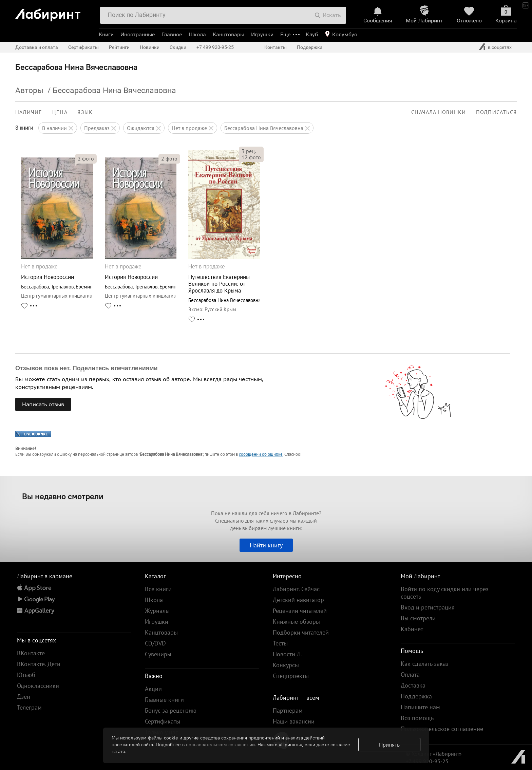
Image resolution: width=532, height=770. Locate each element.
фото (86, 158)
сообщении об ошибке (261, 454)
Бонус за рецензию (171, 710)
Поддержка (310, 47)
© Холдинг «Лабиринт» (434, 754)
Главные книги (164, 700)
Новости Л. (287, 654)
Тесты (280, 643)
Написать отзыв (43, 404)
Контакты (275, 47)
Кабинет (412, 629)
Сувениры (158, 654)
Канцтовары (229, 34)
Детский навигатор (298, 600)
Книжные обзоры (296, 622)
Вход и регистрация (428, 607)
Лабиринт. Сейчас (296, 589)
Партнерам (288, 710)
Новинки (150, 47)
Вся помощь (417, 718)
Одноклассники (38, 686)
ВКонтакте (31, 653)
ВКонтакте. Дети (39, 664)
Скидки (178, 47)
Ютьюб (26, 675)
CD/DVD (155, 643)
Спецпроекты (291, 676)
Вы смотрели (418, 618)
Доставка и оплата (37, 47)
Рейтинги (119, 47)
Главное (172, 34)
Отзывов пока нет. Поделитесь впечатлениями (87, 368)
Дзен (24, 697)
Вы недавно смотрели (63, 496)
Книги (106, 34)
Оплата (410, 674)
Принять (389, 745)
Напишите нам (420, 707)
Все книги (158, 589)
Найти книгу (266, 545)
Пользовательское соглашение (442, 729)
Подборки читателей (301, 632)
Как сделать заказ (425, 664)
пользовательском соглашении (220, 745)
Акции (153, 689)
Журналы (157, 611)
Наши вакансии (294, 721)
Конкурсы (286, 665)
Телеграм (29, 707)
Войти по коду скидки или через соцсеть (445, 593)
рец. (249, 151)
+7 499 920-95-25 (215, 47)
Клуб (312, 34)
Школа (197, 34)
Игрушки (262, 34)
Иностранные (138, 34)
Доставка (413, 685)
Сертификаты (83, 47)
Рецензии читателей (300, 611)
